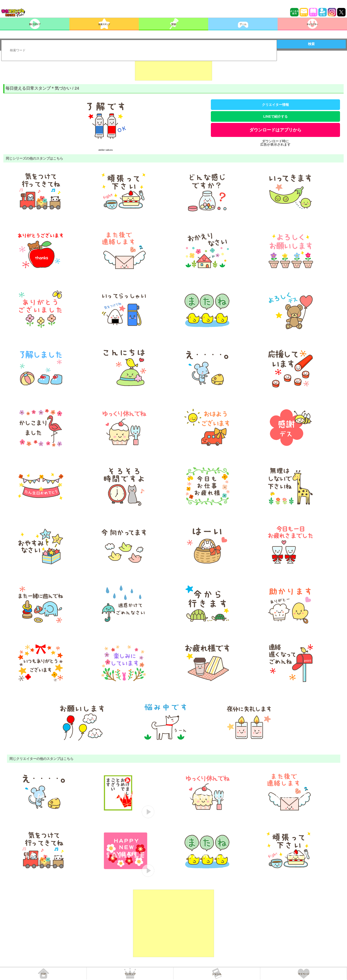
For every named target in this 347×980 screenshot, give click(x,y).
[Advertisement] (173, 68)
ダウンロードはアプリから (275, 130)
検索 (311, 44)
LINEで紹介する (275, 116)
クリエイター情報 (275, 105)
